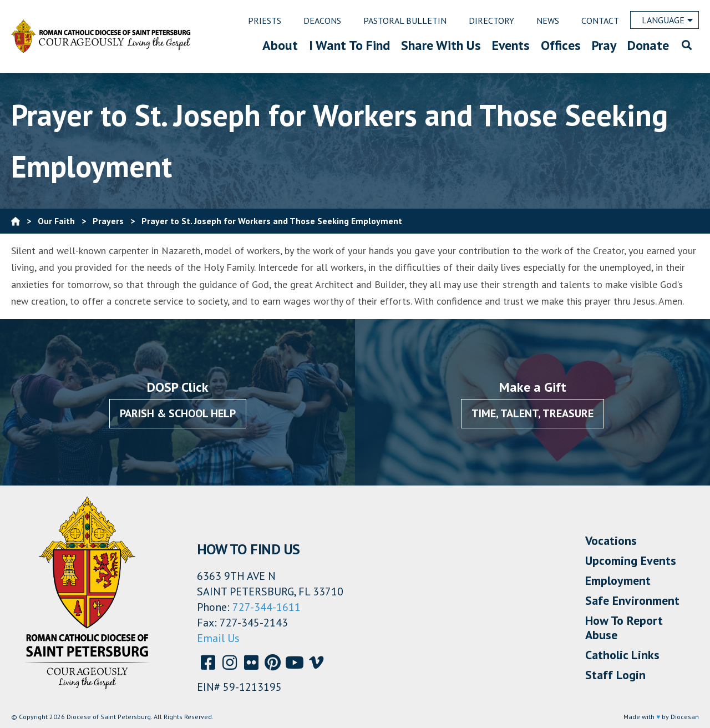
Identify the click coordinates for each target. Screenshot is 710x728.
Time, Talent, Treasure (532, 413)
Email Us (218, 638)
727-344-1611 (267, 607)
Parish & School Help (178, 413)
